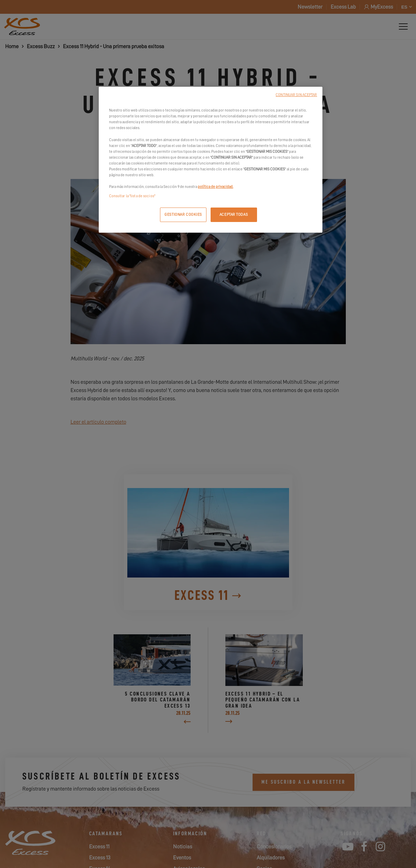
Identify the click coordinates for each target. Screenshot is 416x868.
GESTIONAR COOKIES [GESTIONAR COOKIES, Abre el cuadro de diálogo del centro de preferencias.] (183, 215)
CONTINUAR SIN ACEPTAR (296, 95)
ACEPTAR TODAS (234, 215)
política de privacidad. (216, 187)
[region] (211, 160)
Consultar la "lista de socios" (132, 196)
